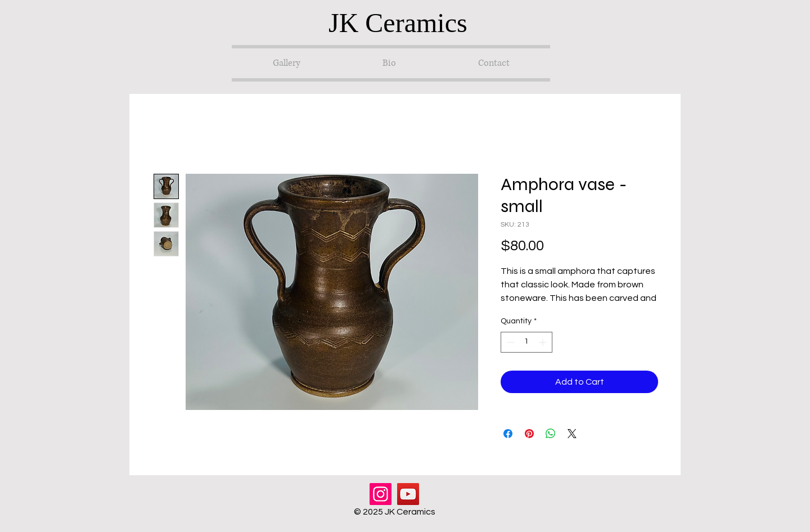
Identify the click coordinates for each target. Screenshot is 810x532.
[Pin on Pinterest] (529, 434)
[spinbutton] (526, 342)
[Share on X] (572, 434)
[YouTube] (408, 494)
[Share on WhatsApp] (551, 434)
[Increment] (544, 342)
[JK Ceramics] (405, 23)
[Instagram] (381, 494)
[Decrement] (509, 342)
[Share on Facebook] (508, 434)
